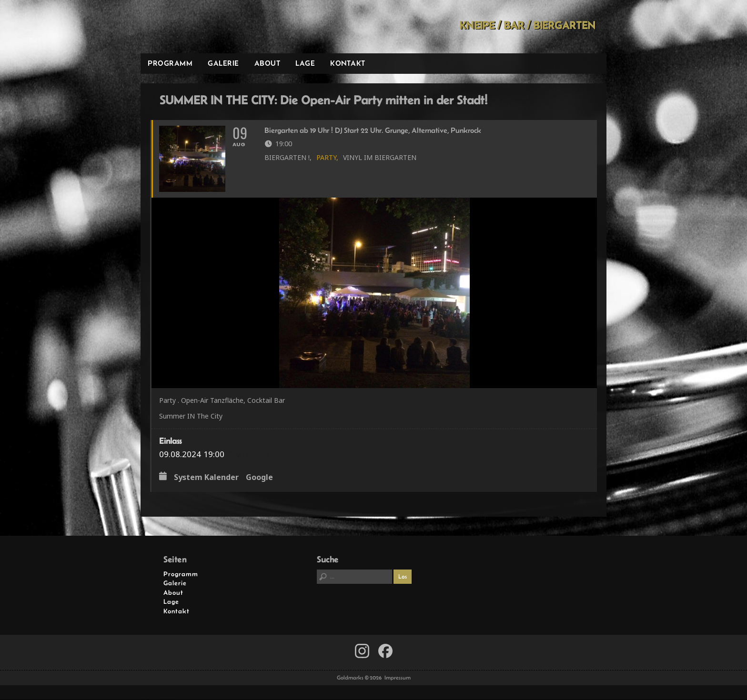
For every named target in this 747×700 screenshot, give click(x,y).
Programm (170, 63)
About (268, 63)
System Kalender (206, 478)
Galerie (223, 63)
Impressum (398, 678)
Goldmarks (209, 27)
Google (259, 478)
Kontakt (348, 63)
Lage (305, 63)
